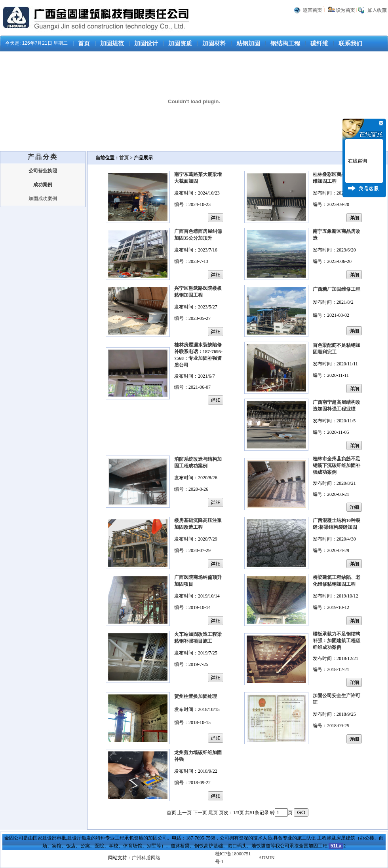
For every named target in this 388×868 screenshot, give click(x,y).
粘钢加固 (248, 43)
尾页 (213, 813)
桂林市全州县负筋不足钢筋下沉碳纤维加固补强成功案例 (337, 465)
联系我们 (350, 43)
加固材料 (214, 43)
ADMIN (267, 858)
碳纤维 (319, 43)
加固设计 (146, 43)
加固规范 (112, 43)
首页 (84, 43)
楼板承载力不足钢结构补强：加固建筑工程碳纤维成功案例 (337, 641)
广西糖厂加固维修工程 (337, 289)
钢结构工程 (285, 43)
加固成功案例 (43, 199)
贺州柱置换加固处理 (196, 696)
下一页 (200, 813)
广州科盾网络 (146, 858)
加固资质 (180, 43)
